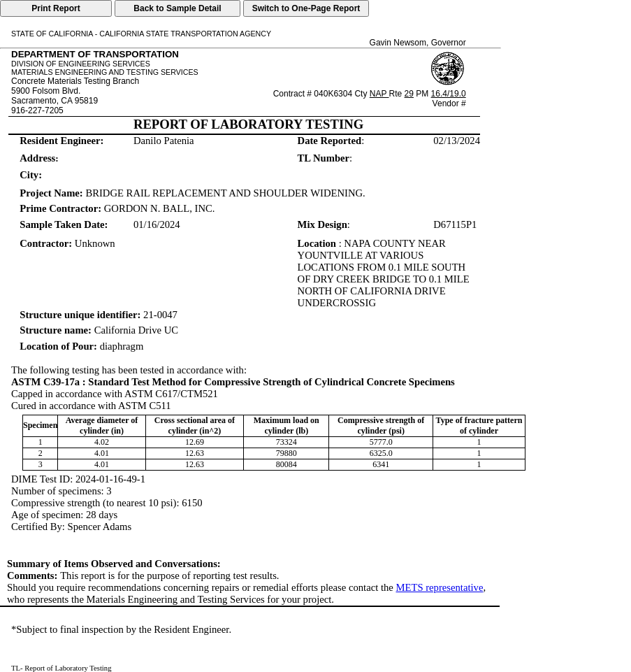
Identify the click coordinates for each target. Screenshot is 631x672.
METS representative (439, 587)
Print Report (56, 8)
